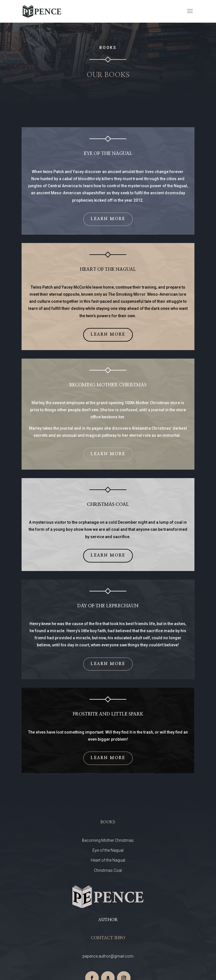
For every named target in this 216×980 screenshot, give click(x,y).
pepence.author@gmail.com (108, 956)
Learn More (108, 219)
